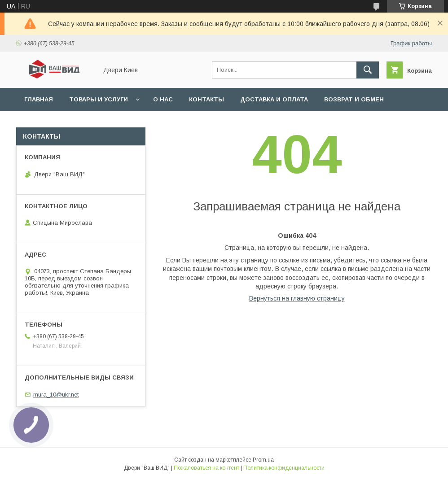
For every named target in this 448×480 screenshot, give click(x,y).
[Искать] (368, 70)
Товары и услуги (99, 99)
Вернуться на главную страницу (297, 298)
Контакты (206, 99)
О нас (163, 99)
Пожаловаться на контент (206, 468)
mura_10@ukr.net (56, 395)
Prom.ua (263, 460)
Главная (39, 99)
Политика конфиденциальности (284, 468)
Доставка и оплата (274, 99)
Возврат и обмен (354, 99)
